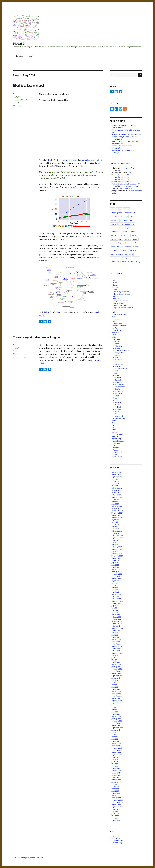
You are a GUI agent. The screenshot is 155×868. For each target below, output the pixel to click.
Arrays (117, 348)
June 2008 (115, 814)
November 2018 (117, 597)
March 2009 (116, 793)
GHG (121, 239)
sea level (133, 250)
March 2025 (116, 486)
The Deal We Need (120, 314)
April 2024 (115, 504)
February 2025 (117, 488)
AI (112, 278)
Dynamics (119, 380)
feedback (114, 235)
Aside (15, 351)
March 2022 (116, 545)
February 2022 (117, 547)
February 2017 (116, 640)
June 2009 (115, 787)
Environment (120, 387)
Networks (115, 425)
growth (135, 239)
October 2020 (116, 558)
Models (120, 247)
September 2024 (117, 497)
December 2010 (117, 748)
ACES (112, 209)
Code (117, 400)
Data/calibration (121, 353)
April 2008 (115, 818)
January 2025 (116, 490)
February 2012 (117, 716)
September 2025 (117, 477)
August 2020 (116, 561)
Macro (117, 405)
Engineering (120, 385)
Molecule (118, 407)
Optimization (120, 364)
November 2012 (117, 696)
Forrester (114, 239)
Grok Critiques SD (118, 144)
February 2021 (117, 554)
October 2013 (116, 674)
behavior (115, 285)
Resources (119, 394)
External (118, 403)
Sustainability (116, 439)
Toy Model (22, 100)
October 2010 (116, 753)
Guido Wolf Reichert (119, 184)
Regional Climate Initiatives (123, 308)
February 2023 (117, 531)
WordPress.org (117, 843)
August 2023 (116, 520)
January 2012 (116, 719)
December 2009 (117, 775)
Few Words (115, 328)
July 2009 (115, 784)
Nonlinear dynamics (122, 362)
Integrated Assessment (125, 243)
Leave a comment (19, 357)
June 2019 (115, 585)
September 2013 (117, 676)
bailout (119, 209)
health (113, 243)
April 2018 (115, 613)
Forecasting (116, 333)
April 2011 (115, 739)
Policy (116, 250)
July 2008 (115, 811)
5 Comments (17, 106)
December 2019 (117, 574)
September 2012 (117, 701)
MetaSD (19, 43)
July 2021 (115, 551)
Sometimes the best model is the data (125, 141)
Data (113, 317)
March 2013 (116, 689)
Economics (119, 382)
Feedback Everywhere (119, 326)
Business (115, 287)
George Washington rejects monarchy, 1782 (127, 135)
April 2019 (115, 590)
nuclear (136, 247)
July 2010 (115, 759)
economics (114, 232)
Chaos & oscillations (122, 351)
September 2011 (117, 728)
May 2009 (115, 789)
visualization (122, 262)
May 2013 (115, 685)
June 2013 (115, 683)
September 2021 (117, 549)
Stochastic (119, 366)
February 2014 (117, 665)
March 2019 (115, 592)
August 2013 (116, 678)
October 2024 (116, 495)
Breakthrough (130, 213)
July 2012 (115, 705)
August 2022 (116, 540)
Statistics (115, 437)
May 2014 (115, 660)
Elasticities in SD (123, 175)
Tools (114, 446)
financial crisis (124, 235)
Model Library (19, 56)
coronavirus (115, 228)
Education (115, 319)
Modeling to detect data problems (124, 126)
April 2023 (115, 529)
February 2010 (117, 771)
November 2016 (117, 644)
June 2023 (115, 524)
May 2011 (115, 737)
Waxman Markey (134, 262)
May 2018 (115, 610)
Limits (137, 243)
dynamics (130, 228)
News (113, 427)
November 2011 (117, 723)
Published (119, 409)
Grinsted (128, 239)
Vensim (69, 246)
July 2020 (115, 563)
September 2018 (117, 601)
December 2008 (117, 800)
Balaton (114, 283)
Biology (118, 375)
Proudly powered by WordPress (32, 858)
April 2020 (115, 565)
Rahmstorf (124, 250)
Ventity (116, 450)
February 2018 (117, 617)
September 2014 (117, 653)
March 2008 (116, 820)
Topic (115, 373)
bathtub (126, 209)
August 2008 (116, 809)
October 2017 (116, 626)
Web (117, 371)
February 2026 (117, 472)
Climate (16, 354)
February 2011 (116, 744)
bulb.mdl (48, 312)
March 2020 (116, 567)
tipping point (126, 258)
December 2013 (117, 669)
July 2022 (115, 542)
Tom (14, 94)
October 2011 (116, 726)
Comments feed (117, 840)
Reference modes (118, 128)
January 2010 (116, 773)
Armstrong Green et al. (121, 292)
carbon (132, 216)
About (30, 56)
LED (18, 103)
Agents (118, 344)
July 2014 (115, 655)
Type (115, 398)
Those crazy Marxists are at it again (36, 337)
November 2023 (117, 513)
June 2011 (115, 735)
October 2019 (116, 579)
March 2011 (115, 741)
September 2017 (117, 628)
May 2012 (115, 710)
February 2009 (117, 796)
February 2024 (117, 506)
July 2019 (115, 583)
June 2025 (115, 481)
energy (15, 100)
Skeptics (116, 312)
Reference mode (117, 434)
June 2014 (115, 658)
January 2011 (116, 746)
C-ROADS (114, 216)
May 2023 (115, 527)
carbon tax (114, 220)
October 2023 (116, 515)
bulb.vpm (58, 312)
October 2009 (116, 780)
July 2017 (115, 633)
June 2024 (115, 499)
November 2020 (117, 556)
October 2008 (116, 805)
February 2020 (117, 570)
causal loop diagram (127, 220)
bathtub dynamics (117, 213)
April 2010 (115, 766)
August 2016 (116, 649)
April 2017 (115, 635)
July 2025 (115, 479)
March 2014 (116, 662)
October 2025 (116, 475)
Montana (128, 247)
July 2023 (115, 522)
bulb (14, 103)
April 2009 (115, 791)
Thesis (117, 412)
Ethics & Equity (117, 324)
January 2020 (116, 572)
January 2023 (116, 533)
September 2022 (117, 538)
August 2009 (116, 782)
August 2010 (116, 757)
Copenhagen (130, 224)
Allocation (119, 346)
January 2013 (116, 694)
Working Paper (120, 418)
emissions (124, 232)
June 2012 (115, 707)
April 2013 (115, 687)
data (122, 228)
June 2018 (115, 608)
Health (117, 389)
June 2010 (115, 762)
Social (117, 396)
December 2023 (117, 511)
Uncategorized (117, 457)
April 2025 (115, 484)
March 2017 (115, 637)
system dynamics (117, 254)
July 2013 (115, 680)
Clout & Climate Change (122, 294)
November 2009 (117, 778)
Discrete (118, 357)
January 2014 (116, 667)
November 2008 (117, 802)
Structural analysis (122, 369)
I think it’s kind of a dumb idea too (61, 160)
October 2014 (116, 651)
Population (119, 391)
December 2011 (117, 721)
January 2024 (116, 509)
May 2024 (115, 502)
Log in (114, 836)
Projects (114, 432)
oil (111, 250)
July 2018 (115, 606)
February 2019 (116, 594)
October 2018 (116, 599)
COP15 (120, 224)
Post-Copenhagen (120, 305)
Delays (117, 355)
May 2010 (115, 764)
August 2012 (116, 703)
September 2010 (117, 755)
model (113, 247)
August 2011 (116, 730)
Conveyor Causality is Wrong (122, 146)
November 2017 (117, 624)
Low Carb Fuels (119, 303)
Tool (117, 414)
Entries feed (116, 838)
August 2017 (116, 631)
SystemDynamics (118, 441)
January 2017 (116, 642)
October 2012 (116, 698)
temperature (115, 258)
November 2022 (117, 536)
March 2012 (116, 714)
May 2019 (115, 588)
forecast (134, 235)
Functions (119, 360)
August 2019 (116, 581)
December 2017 (117, 622)
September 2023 (117, 518)
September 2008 (117, 807)
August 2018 (116, 603)
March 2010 (116, 768)
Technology (129, 254)
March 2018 (116, 615)
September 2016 (117, 646)
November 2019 (117, 576)
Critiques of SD (117, 148)
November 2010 (117, 750)
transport (136, 258)
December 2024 (117, 493)
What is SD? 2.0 (129, 168)
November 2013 (117, 671)
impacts (116, 299)
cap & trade (124, 216)
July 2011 (115, 732)
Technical (117, 342)
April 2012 (115, 712)
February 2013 (117, 692)
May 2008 (115, 816)
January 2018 (116, 619)
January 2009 (116, 798)
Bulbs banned (29, 85)
